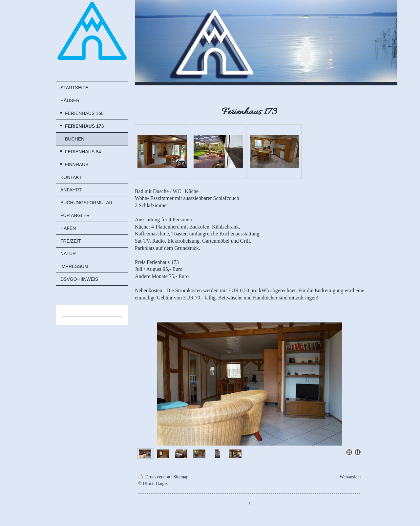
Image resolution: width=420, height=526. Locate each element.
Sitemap (181, 477)
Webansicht (350, 477)
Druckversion (155, 477)
